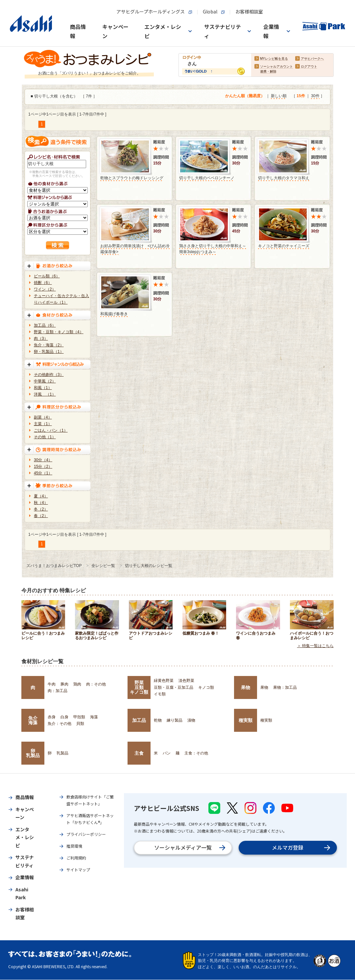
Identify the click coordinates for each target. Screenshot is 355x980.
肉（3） (41, 338)
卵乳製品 (33, 753)
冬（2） (41, 509)
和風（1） (43, 388)
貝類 (80, 724)
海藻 (94, 717)
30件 (315, 96)
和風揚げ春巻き (114, 314)
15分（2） (43, 467)
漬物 (191, 720)
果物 (246, 687)
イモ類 (160, 694)
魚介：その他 (59, 724)
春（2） (41, 516)
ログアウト (309, 67)
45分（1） (43, 473)
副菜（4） (43, 417)
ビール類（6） (47, 276)
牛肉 (52, 684)
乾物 (158, 720)
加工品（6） (45, 325)
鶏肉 (77, 684)
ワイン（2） (45, 289)
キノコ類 (206, 687)
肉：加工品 (58, 691)
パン (167, 753)
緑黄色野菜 (164, 681)
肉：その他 (96, 684)
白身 (64, 717)
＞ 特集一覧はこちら (315, 646)
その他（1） (45, 437)
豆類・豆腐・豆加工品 (174, 687)
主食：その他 (196, 753)
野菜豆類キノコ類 (139, 687)
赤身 (52, 717)
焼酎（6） (43, 283)
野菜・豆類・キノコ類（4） (59, 332)
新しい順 (279, 96)
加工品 (139, 720)
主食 (139, 753)
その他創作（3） (49, 375)
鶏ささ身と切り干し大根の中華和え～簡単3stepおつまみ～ (213, 249)
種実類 (246, 720)
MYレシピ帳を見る (274, 59)
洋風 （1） (45, 394)
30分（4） (43, 460)
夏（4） (41, 496)
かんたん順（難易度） (245, 96)
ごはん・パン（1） (51, 430)
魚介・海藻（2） (49, 345)
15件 (301, 96)
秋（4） (41, 503)
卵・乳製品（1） (49, 352)
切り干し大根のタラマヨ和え (284, 178)
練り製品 (175, 720)
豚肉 (64, 684)
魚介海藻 (33, 720)
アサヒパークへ (312, 59)
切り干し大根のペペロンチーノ (207, 178)
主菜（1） (43, 424)
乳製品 (62, 753)
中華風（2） (45, 381)
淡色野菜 (186, 681)
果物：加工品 (285, 687)
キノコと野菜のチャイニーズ (284, 246)
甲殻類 (79, 717)
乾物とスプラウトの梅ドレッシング (132, 178)
